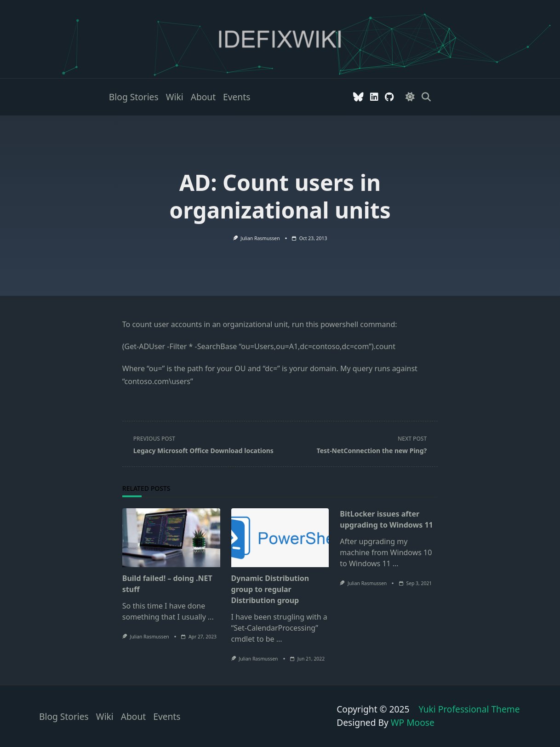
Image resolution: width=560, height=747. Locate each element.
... (211, 617)
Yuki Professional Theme (469, 709)
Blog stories (134, 97)
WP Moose (413, 722)
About (203, 97)
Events (237, 97)
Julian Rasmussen (260, 238)
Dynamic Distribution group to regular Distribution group (270, 589)
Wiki (175, 97)
